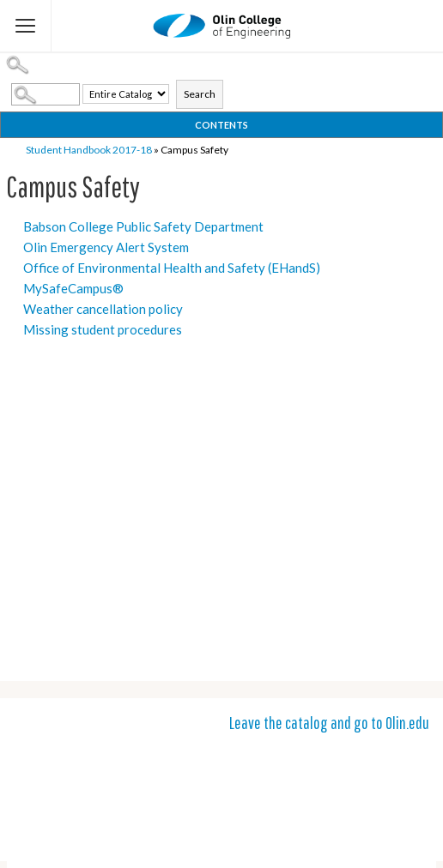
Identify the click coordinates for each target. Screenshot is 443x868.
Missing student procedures (103, 329)
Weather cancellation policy (103, 309)
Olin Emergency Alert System (106, 247)
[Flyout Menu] (26, 26)
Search (200, 94)
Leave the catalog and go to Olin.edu (329, 723)
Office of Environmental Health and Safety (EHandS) (172, 268)
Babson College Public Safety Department (143, 226)
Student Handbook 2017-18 (89, 150)
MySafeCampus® (73, 288)
